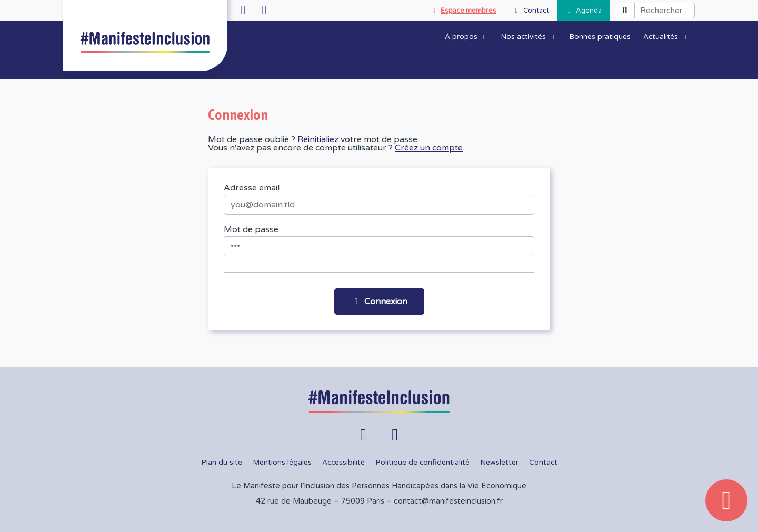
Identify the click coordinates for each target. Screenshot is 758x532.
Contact (543, 463)
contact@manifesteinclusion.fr (448, 501)
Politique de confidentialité (422, 463)
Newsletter (499, 463)
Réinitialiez (318, 139)
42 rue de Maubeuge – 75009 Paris (320, 501)
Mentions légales (282, 463)
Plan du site (222, 463)
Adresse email (252, 188)
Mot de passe (251, 229)
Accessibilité (343, 463)
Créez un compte (429, 148)
